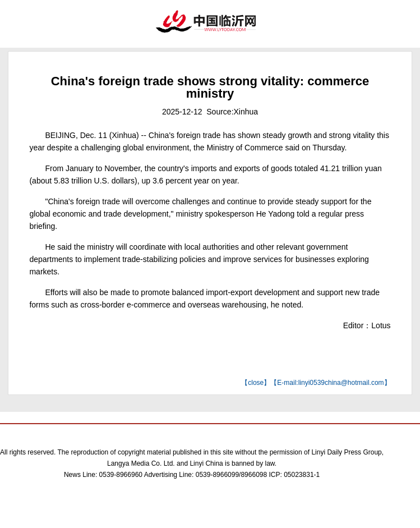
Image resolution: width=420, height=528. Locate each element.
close (256, 383)
